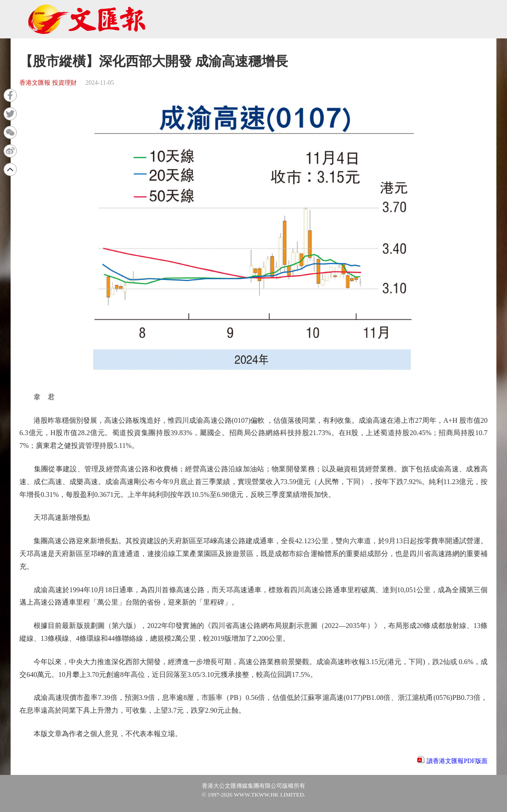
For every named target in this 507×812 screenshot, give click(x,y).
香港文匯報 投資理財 (48, 83)
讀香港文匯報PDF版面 (457, 761)
